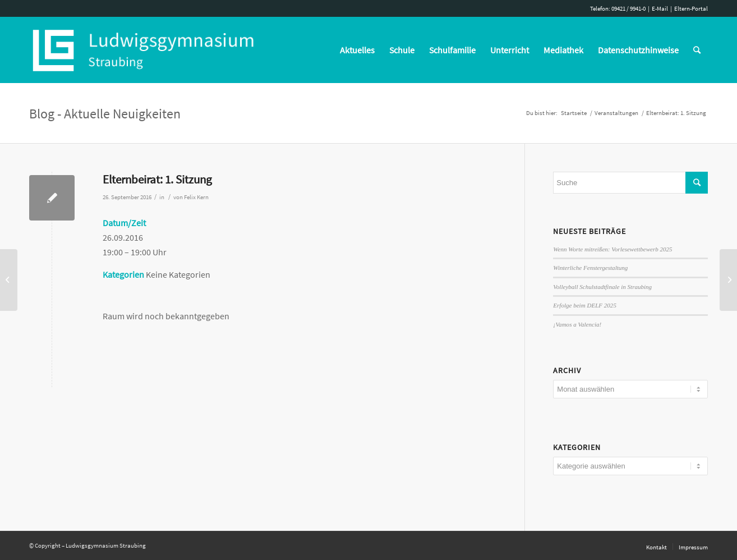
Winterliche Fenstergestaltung (590, 268)
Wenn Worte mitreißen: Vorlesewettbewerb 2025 (612, 249)
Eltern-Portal (691, 8)
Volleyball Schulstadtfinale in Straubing (602, 287)
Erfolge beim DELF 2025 (585, 305)
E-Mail (660, 8)
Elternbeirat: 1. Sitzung (157, 179)
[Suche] (697, 50)
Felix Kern (196, 197)
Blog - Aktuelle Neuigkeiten (105, 114)
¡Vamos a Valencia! (577, 324)
